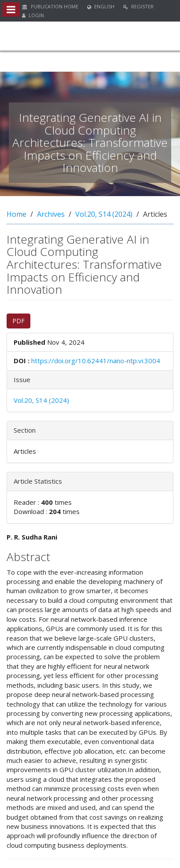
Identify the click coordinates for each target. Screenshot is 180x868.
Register (138, 6)
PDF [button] (18, 321)
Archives (51, 214)
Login (33, 15)
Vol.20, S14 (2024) (104, 214)
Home (17, 214)
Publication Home (50, 6)
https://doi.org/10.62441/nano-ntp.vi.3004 (96, 361)
